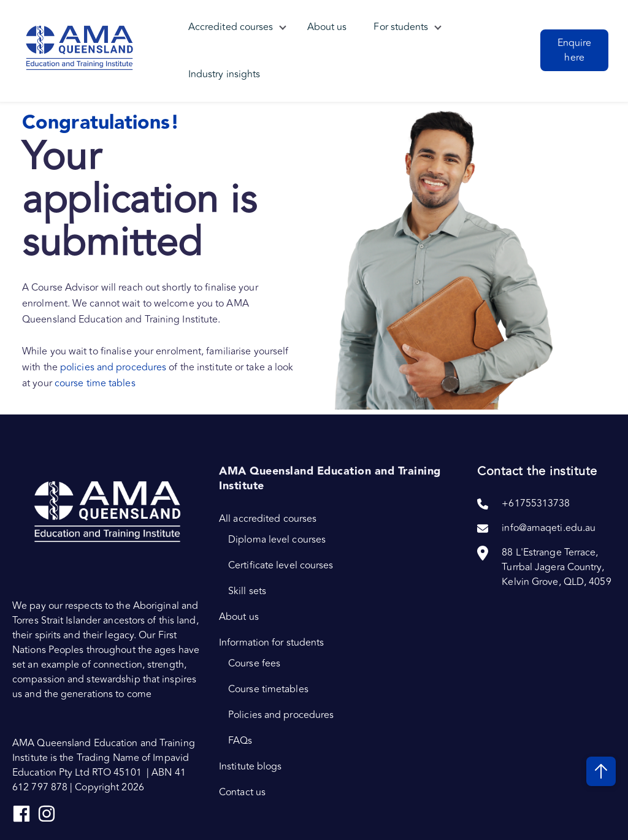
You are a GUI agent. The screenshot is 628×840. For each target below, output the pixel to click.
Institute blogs (251, 766)
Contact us (242, 792)
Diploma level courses (277, 540)
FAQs (240, 741)
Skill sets (247, 591)
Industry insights (224, 75)
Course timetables (268, 689)
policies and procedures (114, 367)
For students (401, 28)
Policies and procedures (281, 715)
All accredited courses (268, 519)
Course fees (254, 663)
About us (327, 28)
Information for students (271, 643)
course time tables (95, 383)
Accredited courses (231, 28)
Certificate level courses (281, 565)
